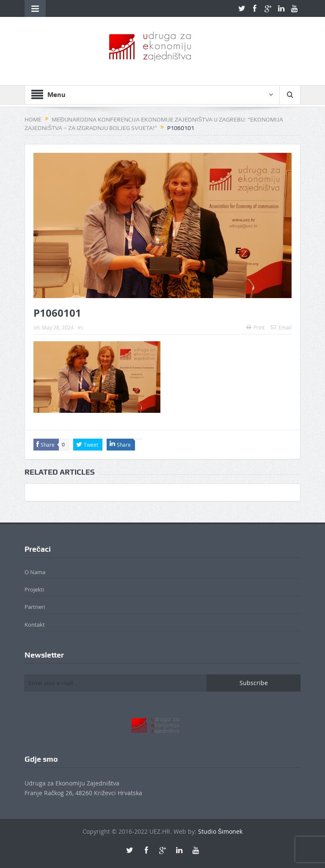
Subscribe (254, 683)
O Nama (35, 572)
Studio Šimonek (220, 831)
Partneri (35, 607)
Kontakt (35, 625)
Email (281, 327)
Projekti (34, 589)
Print (255, 327)
